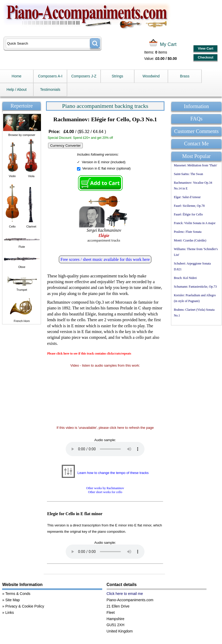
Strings (117, 76)
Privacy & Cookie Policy (25, 606)
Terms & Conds (18, 594)
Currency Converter (65, 146)
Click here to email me (125, 594)
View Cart (206, 48)
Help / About (17, 89)
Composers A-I (50, 76)
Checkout (206, 57)
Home (16, 76)
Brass (185, 76)
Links (10, 613)
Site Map (12, 600)
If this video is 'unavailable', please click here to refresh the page (105, 428)
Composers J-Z (84, 76)
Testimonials (50, 89)
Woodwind (151, 76)
